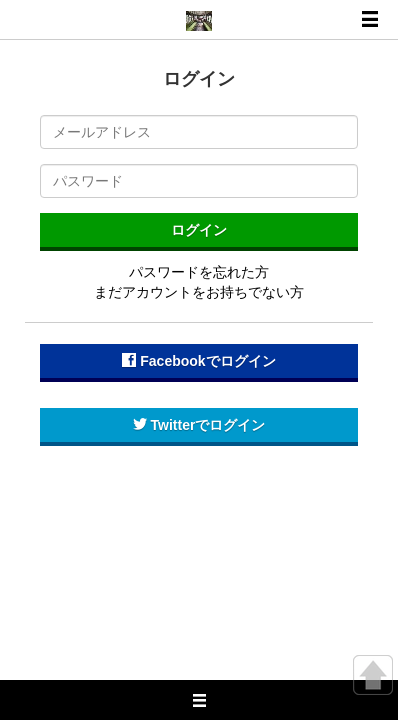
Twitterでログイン (199, 425)
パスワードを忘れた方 (199, 272)
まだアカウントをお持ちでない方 (199, 292)
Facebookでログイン (198, 361)
